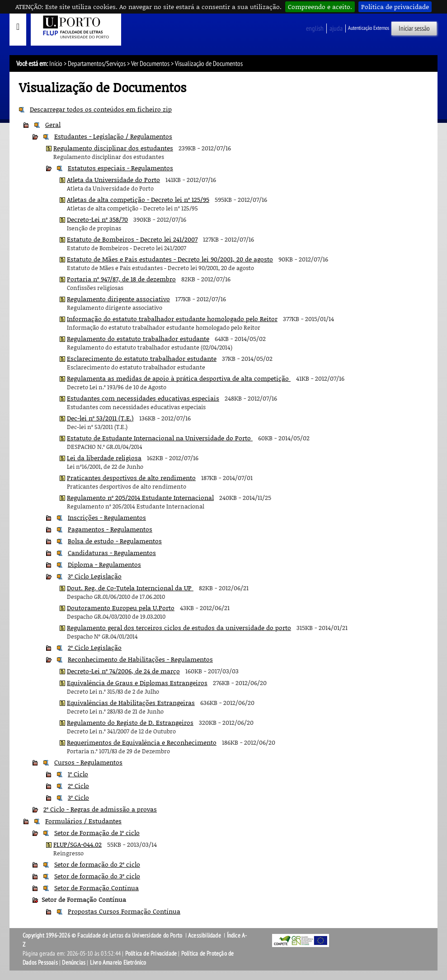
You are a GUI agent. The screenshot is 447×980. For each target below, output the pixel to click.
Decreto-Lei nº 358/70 (97, 219)
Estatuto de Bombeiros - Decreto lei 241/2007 (132, 239)
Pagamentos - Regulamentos (110, 529)
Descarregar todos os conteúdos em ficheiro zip (101, 109)
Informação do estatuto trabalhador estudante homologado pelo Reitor (172, 319)
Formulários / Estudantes (83, 821)
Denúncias (74, 963)
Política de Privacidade (151, 954)
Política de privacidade (395, 7)
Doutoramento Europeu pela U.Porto (121, 608)
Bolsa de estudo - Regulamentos (115, 541)
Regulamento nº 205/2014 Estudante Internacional (140, 497)
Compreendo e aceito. (320, 7)
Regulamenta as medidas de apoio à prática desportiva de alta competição (179, 378)
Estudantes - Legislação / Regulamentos (113, 136)
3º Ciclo (78, 797)
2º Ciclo (78, 786)
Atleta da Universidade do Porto (113, 180)
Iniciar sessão (414, 28)
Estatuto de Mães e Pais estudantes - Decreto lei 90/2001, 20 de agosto (170, 259)
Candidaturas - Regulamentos (112, 553)
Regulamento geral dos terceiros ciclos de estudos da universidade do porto (179, 628)
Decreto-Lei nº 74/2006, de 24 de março (123, 671)
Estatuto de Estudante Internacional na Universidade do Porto (160, 438)
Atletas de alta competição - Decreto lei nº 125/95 (138, 199)
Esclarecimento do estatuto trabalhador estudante (142, 358)
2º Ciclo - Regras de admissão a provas (100, 809)
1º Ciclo (78, 774)
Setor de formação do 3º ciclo (97, 876)
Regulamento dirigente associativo (118, 299)
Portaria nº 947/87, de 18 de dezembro (121, 279)
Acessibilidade (205, 936)
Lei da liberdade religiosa (104, 458)
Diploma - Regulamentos (104, 564)
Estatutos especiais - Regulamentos (120, 168)
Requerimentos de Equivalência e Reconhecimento (142, 742)
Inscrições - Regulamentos (107, 517)
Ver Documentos (150, 64)
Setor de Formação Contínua (96, 888)
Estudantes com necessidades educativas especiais (143, 398)
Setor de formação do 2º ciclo (97, 864)
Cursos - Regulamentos (88, 762)
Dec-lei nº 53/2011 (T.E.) (100, 418)
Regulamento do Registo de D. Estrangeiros (130, 722)
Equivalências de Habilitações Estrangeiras (131, 702)
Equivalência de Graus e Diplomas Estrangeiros (137, 683)
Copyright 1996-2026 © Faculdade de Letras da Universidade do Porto (103, 936)
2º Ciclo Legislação (95, 647)
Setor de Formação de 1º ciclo (97, 833)
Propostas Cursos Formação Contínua (124, 911)
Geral (53, 124)
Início (56, 64)
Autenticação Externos (369, 28)
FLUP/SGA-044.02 (78, 844)
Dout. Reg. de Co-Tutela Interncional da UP (130, 588)
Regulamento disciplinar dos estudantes (113, 148)
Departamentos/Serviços (97, 64)
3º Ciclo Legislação (95, 576)
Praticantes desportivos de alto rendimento (131, 478)
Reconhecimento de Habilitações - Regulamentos (140, 659)
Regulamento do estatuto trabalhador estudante (138, 338)
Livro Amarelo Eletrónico (118, 963)
